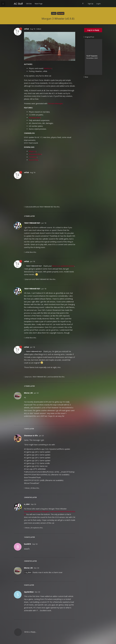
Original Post (89, 37)
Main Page (39, 4)
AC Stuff (18, 4)
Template (33, 157)
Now (86, 77)
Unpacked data (35, 154)
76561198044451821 (34, 266)
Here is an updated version (63, 266)
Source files (34, 160)
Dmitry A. (48, 68)
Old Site (29, 4)
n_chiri (29, 572)
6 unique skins (35, 118)
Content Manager (55, 103)
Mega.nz (32, 151)
